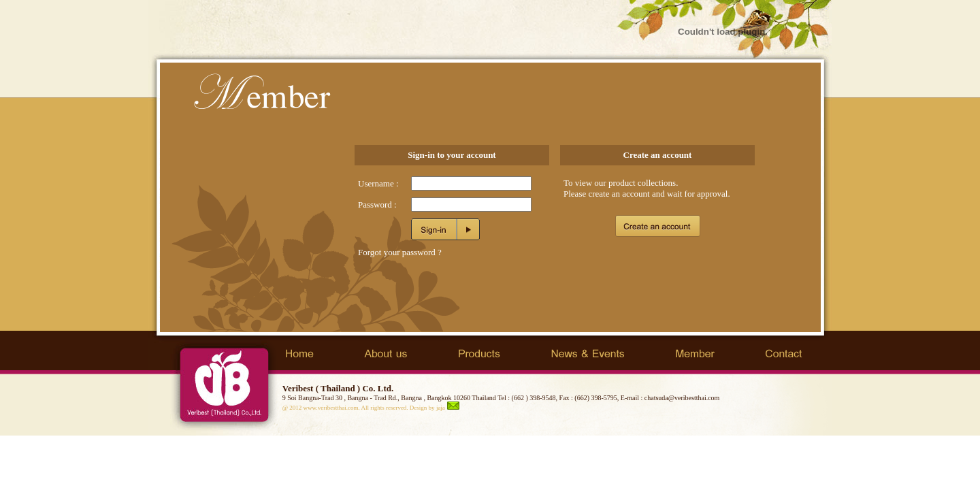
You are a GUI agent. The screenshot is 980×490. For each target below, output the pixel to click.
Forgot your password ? (400, 252)
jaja (441, 408)
